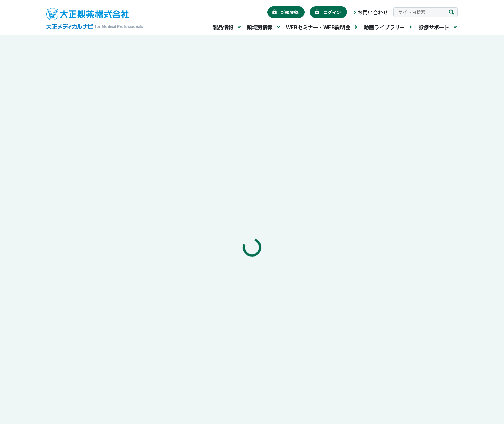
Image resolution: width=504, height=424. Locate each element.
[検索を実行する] (451, 12)
